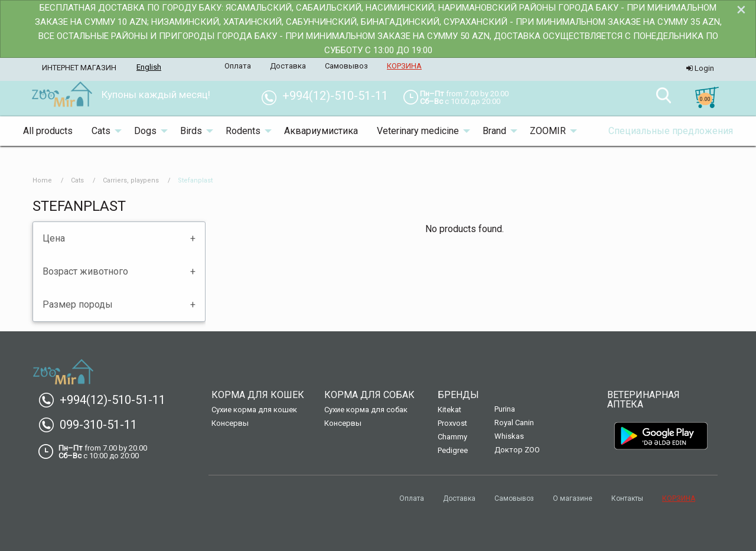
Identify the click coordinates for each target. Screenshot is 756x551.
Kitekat (449, 410)
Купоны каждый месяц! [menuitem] (156, 94)
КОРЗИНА (679, 498)
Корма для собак (369, 395)
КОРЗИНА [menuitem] (404, 66)
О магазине (573, 498)
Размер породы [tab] (78, 304)
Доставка (459, 498)
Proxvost (452, 423)
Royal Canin (514, 423)
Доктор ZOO (517, 450)
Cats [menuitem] (101, 131)
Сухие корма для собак (366, 410)
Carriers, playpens (131, 180)
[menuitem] (62, 95)
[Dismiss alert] (741, 9)
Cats (77, 180)
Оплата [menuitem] (238, 66)
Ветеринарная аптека (643, 400)
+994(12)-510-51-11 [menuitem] (329, 96)
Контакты (627, 498)
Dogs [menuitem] (145, 131)
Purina (505, 409)
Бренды (458, 395)
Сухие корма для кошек (254, 410)
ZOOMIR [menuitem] (548, 131)
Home (42, 180)
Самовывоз (514, 498)
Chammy (452, 437)
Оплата (412, 498)
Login (700, 68)
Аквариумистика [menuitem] (321, 131)
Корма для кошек (258, 395)
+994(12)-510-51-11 (107, 400)
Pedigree (453, 450)
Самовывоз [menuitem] (346, 66)
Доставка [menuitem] (288, 66)
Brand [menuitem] (494, 131)
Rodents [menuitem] (243, 131)
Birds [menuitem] (191, 131)
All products (48, 131)
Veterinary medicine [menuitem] (418, 131)
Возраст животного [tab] (85, 271)
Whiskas (509, 436)
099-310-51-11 (92, 425)
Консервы (230, 423)
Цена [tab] (54, 238)
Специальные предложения (671, 131)
